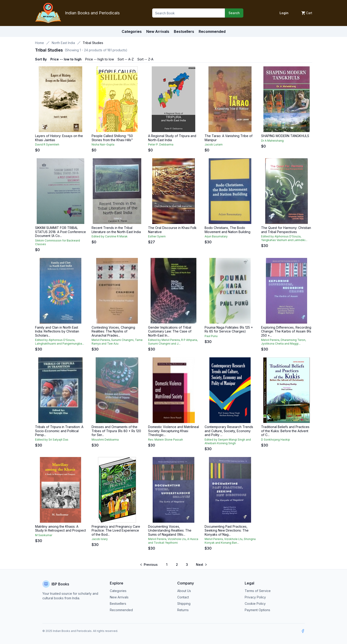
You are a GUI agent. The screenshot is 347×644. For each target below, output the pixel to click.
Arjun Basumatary (216, 236)
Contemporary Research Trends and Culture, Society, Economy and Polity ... (229, 431)
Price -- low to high (66, 59)
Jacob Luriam (214, 144)
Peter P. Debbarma (161, 144)
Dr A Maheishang (272, 141)
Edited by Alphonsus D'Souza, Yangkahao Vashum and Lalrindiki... (284, 238)
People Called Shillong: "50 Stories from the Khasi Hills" (112, 138)
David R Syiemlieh (47, 144)
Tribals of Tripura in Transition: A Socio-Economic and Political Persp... (59, 431)
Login (284, 13)
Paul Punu (211, 336)
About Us (184, 591)
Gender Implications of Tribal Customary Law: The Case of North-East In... (170, 331)
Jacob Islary (100, 539)
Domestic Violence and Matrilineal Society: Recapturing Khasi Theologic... (173, 431)
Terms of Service (258, 591)
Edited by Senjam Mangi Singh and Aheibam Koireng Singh (228, 441)
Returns (183, 610)
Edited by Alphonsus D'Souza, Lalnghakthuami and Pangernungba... (60, 342)
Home (40, 43)
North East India (63, 43)
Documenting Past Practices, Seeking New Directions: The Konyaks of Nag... (227, 530)
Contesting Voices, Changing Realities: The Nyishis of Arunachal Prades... (113, 331)
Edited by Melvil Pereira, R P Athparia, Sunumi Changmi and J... (173, 342)
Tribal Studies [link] (93, 43)
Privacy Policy (255, 597)
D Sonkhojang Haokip (276, 440)
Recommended (121, 610)
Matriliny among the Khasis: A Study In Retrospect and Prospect (60, 528)
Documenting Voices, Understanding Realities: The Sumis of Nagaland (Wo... (170, 530)
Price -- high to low (100, 59)
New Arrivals (119, 597)
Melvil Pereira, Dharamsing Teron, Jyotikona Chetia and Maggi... (284, 342)
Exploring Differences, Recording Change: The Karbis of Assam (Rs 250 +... (286, 331)
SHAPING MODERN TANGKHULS (285, 136)
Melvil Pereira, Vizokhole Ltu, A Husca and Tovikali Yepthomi (173, 541)
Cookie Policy (255, 604)
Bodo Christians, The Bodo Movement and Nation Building (227, 230)
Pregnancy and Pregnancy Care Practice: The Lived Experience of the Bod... (116, 530)
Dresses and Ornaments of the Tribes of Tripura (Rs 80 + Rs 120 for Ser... (116, 431)
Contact (183, 597)
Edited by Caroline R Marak (110, 236)
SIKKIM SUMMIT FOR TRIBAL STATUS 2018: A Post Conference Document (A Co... (60, 232)
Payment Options (257, 610)
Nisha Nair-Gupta (103, 144)
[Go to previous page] (149, 565)
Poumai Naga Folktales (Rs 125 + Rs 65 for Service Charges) (229, 329)
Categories (132, 31)
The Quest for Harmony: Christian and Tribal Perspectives (286, 230)
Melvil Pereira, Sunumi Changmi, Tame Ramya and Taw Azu (117, 342)
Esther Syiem (157, 236)
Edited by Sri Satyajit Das (52, 440)
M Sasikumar (44, 535)
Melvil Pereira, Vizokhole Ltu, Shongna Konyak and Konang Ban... (230, 541)
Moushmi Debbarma (105, 440)
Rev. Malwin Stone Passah (166, 440)
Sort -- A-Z (126, 59)
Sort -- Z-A (145, 59)
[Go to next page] (201, 565)
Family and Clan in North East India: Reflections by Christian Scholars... (57, 331)
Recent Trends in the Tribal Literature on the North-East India (116, 230)
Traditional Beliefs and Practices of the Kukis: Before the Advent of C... (285, 431)
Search (234, 13)
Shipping (184, 604)
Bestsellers (118, 604)
